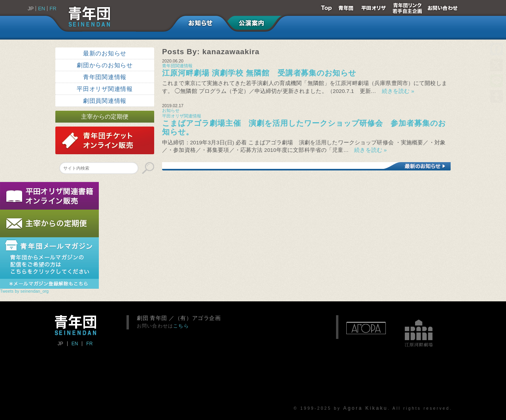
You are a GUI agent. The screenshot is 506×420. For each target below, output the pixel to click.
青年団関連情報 (105, 77)
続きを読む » (395, 91)
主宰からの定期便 (105, 116)
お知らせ (171, 110)
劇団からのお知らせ (105, 65)
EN (42, 9)
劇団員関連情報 (105, 101)
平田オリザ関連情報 (105, 89)
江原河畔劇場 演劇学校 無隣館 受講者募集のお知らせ (259, 73)
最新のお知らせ (105, 53)
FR (53, 9)
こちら (181, 326)
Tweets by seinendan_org (24, 291)
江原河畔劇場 (419, 329)
